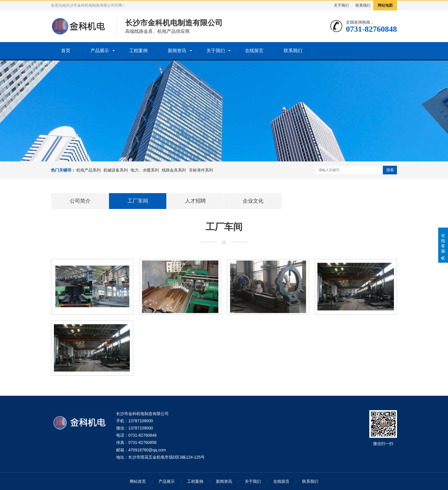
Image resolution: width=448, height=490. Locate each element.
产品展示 (100, 51)
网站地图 (385, 5)
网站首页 (138, 481)
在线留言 (254, 51)
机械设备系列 (116, 170)
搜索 (390, 170)
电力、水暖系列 (145, 170)
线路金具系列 (174, 170)
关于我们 (341, 5)
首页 (66, 51)
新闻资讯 (177, 51)
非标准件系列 (201, 170)
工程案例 (138, 51)
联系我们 (363, 5)
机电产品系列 (89, 170)
